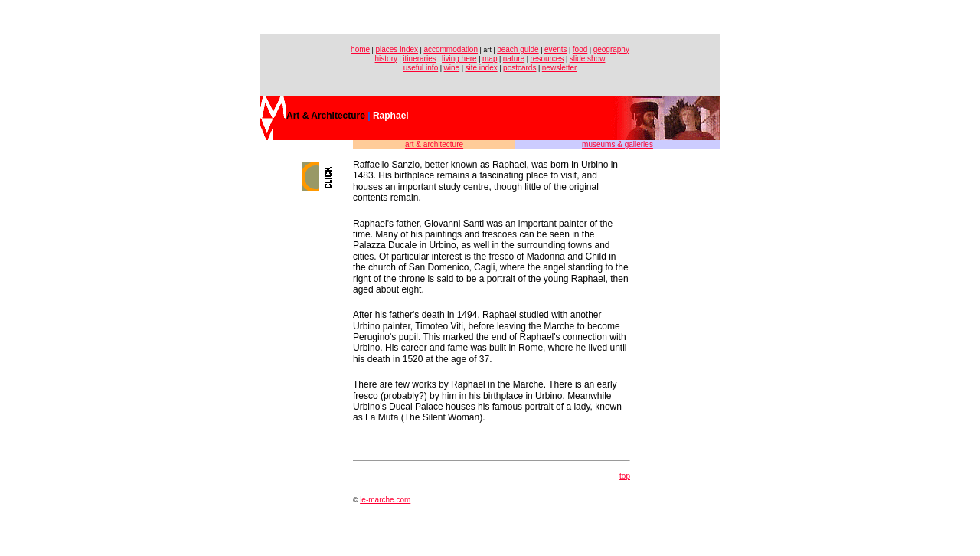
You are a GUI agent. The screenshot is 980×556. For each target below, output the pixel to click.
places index (397, 49)
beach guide (518, 49)
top (625, 476)
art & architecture (434, 144)
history (386, 59)
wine (452, 68)
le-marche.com (385, 500)
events (555, 49)
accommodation (451, 49)
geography (611, 49)
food (580, 49)
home (360, 49)
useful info (421, 68)
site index (481, 68)
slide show (588, 59)
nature (514, 59)
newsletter (560, 68)
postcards (519, 68)
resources (547, 59)
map (490, 59)
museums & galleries (617, 144)
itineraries (419, 59)
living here (459, 59)
